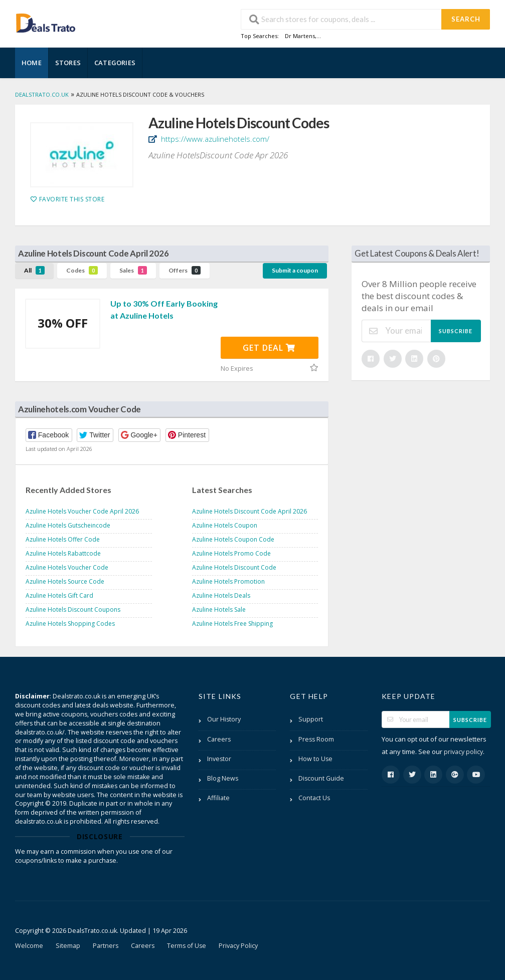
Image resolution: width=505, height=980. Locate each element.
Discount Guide (321, 778)
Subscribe (456, 331)
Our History (224, 719)
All (34, 270)
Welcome (29, 946)
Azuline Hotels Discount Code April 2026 (249, 511)
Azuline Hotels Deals (221, 595)
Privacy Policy (238, 946)
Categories (115, 63)
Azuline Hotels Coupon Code (233, 539)
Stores (68, 63)
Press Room (316, 739)
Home (32, 63)
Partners (106, 946)
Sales (133, 270)
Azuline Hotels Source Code (65, 581)
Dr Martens (300, 36)
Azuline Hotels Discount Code (234, 567)
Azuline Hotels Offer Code (63, 539)
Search (466, 19)
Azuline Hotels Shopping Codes (70, 624)
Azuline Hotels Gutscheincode (68, 525)
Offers (185, 270)
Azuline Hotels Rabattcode (63, 553)
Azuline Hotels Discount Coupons (73, 609)
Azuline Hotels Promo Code (231, 553)
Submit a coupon (295, 270)
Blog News (223, 778)
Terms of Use (187, 946)
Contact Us (314, 798)
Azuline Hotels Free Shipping (232, 624)
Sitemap (68, 946)
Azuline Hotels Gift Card (59, 595)
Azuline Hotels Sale (219, 609)
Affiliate (218, 798)
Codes (82, 270)
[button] (49, 435)
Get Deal (269, 348)
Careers (219, 739)
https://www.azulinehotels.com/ (214, 139)
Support (311, 719)
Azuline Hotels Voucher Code (67, 567)
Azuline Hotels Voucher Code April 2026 (82, 511)
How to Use (315, 759)
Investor (219, 759)
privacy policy (463, 752)
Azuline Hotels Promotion (228, 581)
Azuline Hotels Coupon (225, 525)
